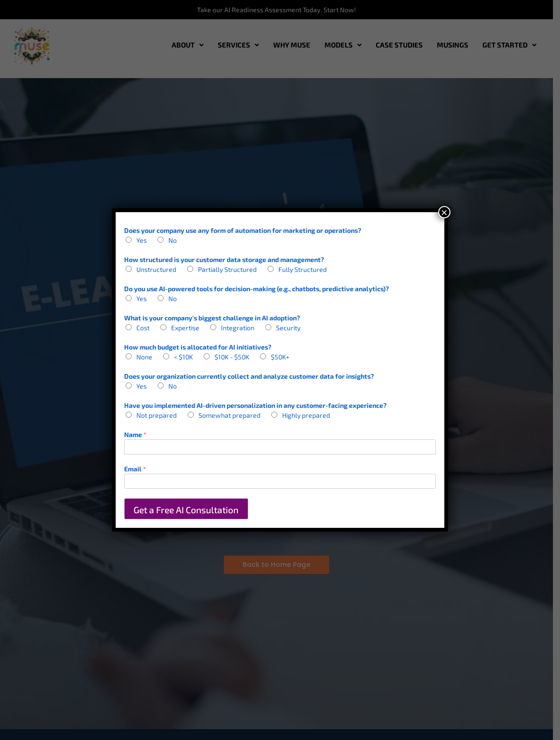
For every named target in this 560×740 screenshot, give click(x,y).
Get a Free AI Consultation (186, 510)
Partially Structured (227, 269)
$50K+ (280, 357)
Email (135, 469)
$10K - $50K (232, 357)
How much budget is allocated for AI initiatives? (198, 347)
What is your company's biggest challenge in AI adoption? (212, 318)
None (144, 357)
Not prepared (157, 415)
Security (288, 328)
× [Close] (444, 212)
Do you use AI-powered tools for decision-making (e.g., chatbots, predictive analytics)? (256, 289)
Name (135, 434)
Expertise (185, 328)
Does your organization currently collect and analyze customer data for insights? (249, 376)
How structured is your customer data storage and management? (224, 259)
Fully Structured (303, 269)
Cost (143, 328)
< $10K (183, 357)
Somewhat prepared (229, 415)
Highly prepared (306, 415)
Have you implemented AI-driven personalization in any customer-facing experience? (255, 405)
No (173, 240)
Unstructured (156, 269)
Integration (238, 328)
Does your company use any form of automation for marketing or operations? (243, 230)
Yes (142, 240)
